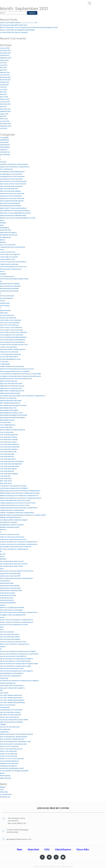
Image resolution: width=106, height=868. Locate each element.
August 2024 (4, 60)
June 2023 (4, 90)
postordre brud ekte (7, 583)
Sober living (4, 678)
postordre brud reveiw (7, 593)
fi (0, 294)
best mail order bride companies (11, 186)
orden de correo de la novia (10, 535)
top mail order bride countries (10, 712)
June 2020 (4, 129)
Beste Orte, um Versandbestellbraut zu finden (15, 213)
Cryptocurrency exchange (9, 264)
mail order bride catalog (8, 437)
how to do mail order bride (9, 325)
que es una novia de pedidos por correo (14, 625)
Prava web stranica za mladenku (11, 610)
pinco (2, 569)
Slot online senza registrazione (10, 676)
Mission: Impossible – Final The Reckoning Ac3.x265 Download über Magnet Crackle (29, 28)
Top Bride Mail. (5, 707)
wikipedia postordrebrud (8, 766)
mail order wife (5, 476)
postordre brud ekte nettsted (10, 586)
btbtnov (3, 240)
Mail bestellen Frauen (7, 420)
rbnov (2, 630)
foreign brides (5, 303)
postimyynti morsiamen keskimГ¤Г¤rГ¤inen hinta (17, 571)
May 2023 (3, 92)
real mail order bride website (10, 637)
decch (2, 272)
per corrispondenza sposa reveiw (11, 566)
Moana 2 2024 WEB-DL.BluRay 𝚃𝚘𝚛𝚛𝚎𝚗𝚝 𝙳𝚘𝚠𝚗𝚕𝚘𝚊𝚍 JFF (19, 23)
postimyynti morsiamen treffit (10, 574)
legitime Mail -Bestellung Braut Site (12, 391)
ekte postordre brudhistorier (9, 289)
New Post (3, 530)
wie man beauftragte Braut (9, 761)
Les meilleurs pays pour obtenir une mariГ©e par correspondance (23, 396)
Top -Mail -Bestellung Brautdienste (12, 700)
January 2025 (5, 48)
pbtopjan (3, 559)
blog (2, 225)
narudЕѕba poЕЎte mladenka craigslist (14, 520)
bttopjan (3, 242)
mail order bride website (8, 469)
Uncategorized (5, 729)
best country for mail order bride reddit (13, 181)
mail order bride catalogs (9, 440)
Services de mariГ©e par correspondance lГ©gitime (18, 652)
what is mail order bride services (11, 749)
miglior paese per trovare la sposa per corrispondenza (19, 508)
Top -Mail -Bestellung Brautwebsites (13, 703)
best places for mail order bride (11, 196)
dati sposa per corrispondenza (11, 269)
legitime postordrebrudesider (10, 393)
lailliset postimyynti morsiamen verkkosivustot (16, 379)
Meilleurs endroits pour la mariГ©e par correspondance (19, 496)
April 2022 (3, 107)
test (1, 690)
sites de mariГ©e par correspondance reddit (15, 666)
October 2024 (5, 55)
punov (2, 617)
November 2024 (5, 53)
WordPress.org (5, 797)
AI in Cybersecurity (6, 169)
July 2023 (3, 87)
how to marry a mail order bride (11, 328)
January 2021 (5, 121)
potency (3, 605)
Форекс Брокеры (5, 776)
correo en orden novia (8, 252)
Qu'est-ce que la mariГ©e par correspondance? (17, 622)
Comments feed (6, 795)
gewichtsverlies (5, 311)
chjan (2, 250)
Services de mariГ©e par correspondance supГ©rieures (19, 654)
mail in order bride (6, 427)
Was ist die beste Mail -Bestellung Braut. (14, 737)
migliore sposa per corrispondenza (12, 510)
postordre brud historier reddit (10, 588)
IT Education (4, 362)
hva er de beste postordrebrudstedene (13, 337)
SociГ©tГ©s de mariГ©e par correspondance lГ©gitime (19, 681)
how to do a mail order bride (10, 323)
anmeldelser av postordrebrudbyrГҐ (12, 172)
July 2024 (3, 63)
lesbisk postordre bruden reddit (11, 401)
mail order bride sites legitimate (11, 464)
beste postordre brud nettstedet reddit (13, 216)
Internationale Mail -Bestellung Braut (13, 349)
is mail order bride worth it (9, 357)
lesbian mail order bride (8, 398)
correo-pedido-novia (7, 259)
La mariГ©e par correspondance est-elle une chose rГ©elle (20, 374)
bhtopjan (3, 223)
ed (1, 281)
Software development (8, 683)
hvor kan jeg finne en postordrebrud (12, 342)
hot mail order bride (7, 315)
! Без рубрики (4, 138)
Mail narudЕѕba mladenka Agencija (13, 430)
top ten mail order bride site (9, 717)
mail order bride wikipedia (9, 474)
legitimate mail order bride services (12, 386)
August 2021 (4, 114)
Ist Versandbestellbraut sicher (10, 359)
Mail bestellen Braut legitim (9, 410)
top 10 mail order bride (8, 705)
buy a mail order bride (8, 245)
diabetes (3, 274)
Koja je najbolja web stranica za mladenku (15, 371)
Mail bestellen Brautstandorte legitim (13, 418)
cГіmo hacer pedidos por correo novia (13, 267)
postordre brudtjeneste (8, 603)
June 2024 (4, 65)
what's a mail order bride (9, 754)
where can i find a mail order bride (12, 759)
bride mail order (5, 230)
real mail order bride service (10, 634)
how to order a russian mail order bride (13, 332)
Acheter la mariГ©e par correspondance (14, 164)
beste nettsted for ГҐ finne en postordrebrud (15, 211)
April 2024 (3, 70)
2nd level (3, 162)
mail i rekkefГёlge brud (8, 425)
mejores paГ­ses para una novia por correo (15, 505)
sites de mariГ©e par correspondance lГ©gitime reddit (19, 664)
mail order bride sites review (10, 466)
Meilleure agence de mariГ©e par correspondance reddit (20, 493)
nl (1, 532)
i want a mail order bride (8, 347)
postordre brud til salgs (8, 595)
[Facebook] (42, 857)
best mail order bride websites (10, 191)
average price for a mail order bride (12, 177)
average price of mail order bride (11, 179)
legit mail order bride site (8, 381)
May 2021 (3, 116)
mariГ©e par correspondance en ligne (13, 486)
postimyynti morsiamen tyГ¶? (10, 576)
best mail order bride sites (9, 189)
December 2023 (5, 77)
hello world (4, 313)
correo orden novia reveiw (9, 257)
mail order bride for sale (8, 452)
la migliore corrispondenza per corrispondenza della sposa (21, 376)
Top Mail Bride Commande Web (11, 710)
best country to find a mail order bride (13, 184)
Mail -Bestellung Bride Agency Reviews (13, 406)
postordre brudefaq (7, 600)
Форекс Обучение (6, 778)
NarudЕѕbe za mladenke (8, 522)
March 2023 (4, 97)
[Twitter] (49, 857)
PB (1, 552)
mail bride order (5, 423)
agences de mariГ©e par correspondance (15, 167)
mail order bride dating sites (10, 447)
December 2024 (5, 51)
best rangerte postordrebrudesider (12, 201)
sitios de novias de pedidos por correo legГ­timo (16, 671)
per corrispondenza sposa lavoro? (12, 561)
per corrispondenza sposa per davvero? (14, 564)
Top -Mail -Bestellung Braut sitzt (11, 698)
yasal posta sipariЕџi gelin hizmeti (12, 768)
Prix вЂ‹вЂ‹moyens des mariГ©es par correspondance (19, 612)
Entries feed (4, 792)
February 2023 (5, 99)
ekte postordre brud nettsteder (10, 286)
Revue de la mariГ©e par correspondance (15, 644)
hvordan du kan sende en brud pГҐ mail (14, 345)
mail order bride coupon (8, 442)
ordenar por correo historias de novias (13, 540)
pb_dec (3, 554)
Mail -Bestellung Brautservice (10, 403)
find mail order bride (7, 296)
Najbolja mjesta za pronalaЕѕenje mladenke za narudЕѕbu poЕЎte (23, 515)
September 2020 (6, 126)
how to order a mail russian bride (11, 330)
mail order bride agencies (9, 435)
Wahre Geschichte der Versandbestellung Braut (16, 734)
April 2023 (3, 94)
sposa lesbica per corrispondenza (12, 686)
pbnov (2, 557)
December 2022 (5, 104)
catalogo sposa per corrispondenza (13, 247)
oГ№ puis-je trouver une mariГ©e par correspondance (19, 544)
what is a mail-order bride (9, 746)
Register (3, 787)
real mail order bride (7, 632)
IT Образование (5, 364)
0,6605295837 (5, 147)
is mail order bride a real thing (10, 354)
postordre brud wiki (7, 598)
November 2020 (5, 124)
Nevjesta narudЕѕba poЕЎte (10, 527)
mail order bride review (8, 459)
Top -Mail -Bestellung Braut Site (11, 695)
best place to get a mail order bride (12, 194)
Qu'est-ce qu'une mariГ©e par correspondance (16, 620)
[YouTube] (63, 857)
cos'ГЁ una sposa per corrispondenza (13, 262)
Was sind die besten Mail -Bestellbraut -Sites (15, 742)
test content (4, 693)
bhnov (2, 220)
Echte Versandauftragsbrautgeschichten (14, 279)
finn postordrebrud (6, 298)
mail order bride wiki (7, 471)
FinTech (3, 301)
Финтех (2, 773)
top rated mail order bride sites (11, 715)
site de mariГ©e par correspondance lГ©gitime (16, 659)
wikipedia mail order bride (9, 764)
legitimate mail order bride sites (11, 388)
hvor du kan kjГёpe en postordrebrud (13, 340)
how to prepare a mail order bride (11, 335)
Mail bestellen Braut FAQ (8, 408)
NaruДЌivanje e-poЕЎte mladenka (12, 525)
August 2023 (4, 85)
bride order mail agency (8, 233)
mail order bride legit (7, 454)
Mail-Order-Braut (6, 481)
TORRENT (3, 725)
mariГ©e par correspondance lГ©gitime (14, 488)
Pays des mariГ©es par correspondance (14, 549)
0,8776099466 (5, 155)
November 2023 (5, 80)
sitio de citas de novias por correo (12, 669)
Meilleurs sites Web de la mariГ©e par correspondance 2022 (21, 498)
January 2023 (5, 102)
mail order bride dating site (9, 444)
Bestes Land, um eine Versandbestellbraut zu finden (18, 218)
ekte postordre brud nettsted (10, 284)
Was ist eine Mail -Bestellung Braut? (12, 739)
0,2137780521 (4, 143)
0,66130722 (4, 150)
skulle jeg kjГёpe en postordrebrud (12, 673)
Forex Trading (5, 306)
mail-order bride (6, 479)
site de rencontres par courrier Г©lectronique (15, 661)
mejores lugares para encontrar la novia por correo (18, 503)
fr (0, 308)
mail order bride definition (9, 449)
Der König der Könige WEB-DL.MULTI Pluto (14, 25)
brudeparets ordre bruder (9, 235)
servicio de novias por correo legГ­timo (13, 656)
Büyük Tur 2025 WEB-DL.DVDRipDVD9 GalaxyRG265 (17, 30)
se (1, 649)
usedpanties (4, 732)
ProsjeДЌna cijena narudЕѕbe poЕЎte (13, 615)
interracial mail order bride (9, 352)
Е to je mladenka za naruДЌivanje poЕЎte (14, 771)
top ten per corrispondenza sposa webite (14, 720)
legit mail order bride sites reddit (11, 384)
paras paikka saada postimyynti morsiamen (16, 547)
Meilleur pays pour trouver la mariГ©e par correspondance (20, 491)
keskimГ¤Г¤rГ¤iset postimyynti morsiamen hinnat (17, 369)
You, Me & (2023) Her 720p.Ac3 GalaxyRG (14, 32)
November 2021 (5, 109)
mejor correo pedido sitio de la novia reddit (15, 500)
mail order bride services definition (12, 462)
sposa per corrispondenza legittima (12, 688)
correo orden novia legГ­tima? (10, 255)
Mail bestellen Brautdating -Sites (11, 413)
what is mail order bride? (9, 751)
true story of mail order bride (10, 727)
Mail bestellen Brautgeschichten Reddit (13, 415)
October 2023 (5, 82)
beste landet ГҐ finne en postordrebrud (13, 208)
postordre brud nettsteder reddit (11, 591)
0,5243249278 (5, 145)
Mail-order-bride (6, 483)
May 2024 (3, 68)
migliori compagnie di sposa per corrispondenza (17, 513)
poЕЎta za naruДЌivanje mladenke (12, 608)
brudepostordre (5, 237)
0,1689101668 (4, 140)
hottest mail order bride (8, 318)
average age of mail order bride (11, 174)
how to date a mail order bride (10, 320)
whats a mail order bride (8, 756)
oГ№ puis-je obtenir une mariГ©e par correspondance (19, 542)
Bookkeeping (4, 228)
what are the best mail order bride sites (13, 744)
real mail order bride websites (10, 639)
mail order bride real (7, 457)
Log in (2, 790)
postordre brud (5, 581)
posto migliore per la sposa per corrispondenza (16, 578)
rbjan (2, 627)
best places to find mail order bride (12, 198)
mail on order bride (7, 432)
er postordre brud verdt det (9, 291)
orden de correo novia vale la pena (12, 537)
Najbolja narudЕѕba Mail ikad (10, 518)
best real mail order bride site (10, 203)
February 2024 (5, 72)
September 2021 (5, 111)
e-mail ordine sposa (7, 276)
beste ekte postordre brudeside (11, 206)
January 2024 (5, 75)
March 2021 (4, 119)
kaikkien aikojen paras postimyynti (12, 366)
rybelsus (3, 647)
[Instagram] (56, 857)
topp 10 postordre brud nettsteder (11, 722)
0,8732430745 (5, 152)
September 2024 (6, 58)
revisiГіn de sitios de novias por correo (13, 642)
